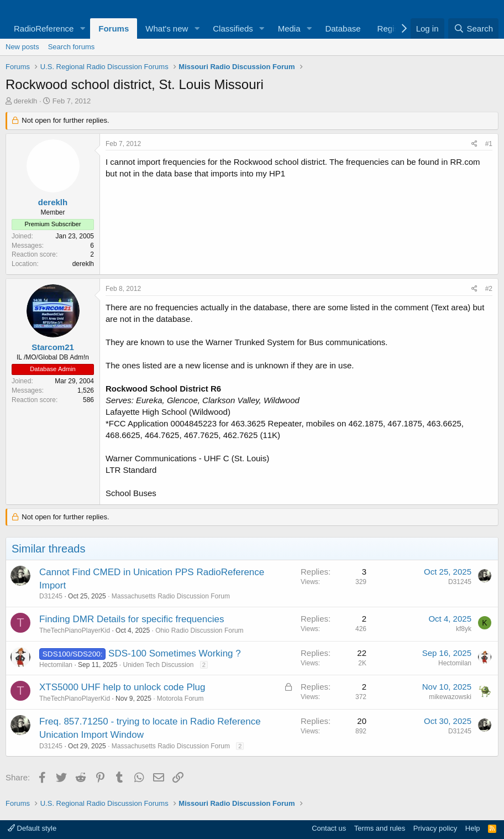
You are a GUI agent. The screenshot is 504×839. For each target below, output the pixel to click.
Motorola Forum (180, 699)
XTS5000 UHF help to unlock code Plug (122, 687)
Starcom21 (53, 347)
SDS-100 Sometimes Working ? (175, 653)
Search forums (72, 47)
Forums (114, 28)
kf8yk (464, 629)
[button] (82, 28)
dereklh (26, 101)
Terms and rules (380, 828)
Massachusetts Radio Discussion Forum (171, 596)
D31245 (51, 596)
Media (289, 28)
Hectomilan (56, 665)
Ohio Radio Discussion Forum (199, 630)
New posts (22, 47)
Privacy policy (435, 828)
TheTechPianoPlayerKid (75, 630)
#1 (489, 144)
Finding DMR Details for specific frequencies (132, 619)
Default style (32, 828)
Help (473, 828)
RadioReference (44, 28)
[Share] (474, 144)
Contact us (329, 828)
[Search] (473, 28)
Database (343, 28)
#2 (489, 289)
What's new (167, 28)
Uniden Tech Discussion (158, 665)
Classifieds (233, 28)
